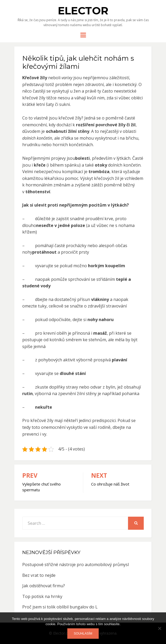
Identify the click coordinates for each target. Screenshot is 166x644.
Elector (83, 11)
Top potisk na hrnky (42, 596)
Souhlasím (83, 634)
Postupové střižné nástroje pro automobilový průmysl (76, 565)
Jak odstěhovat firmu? (44, 586)
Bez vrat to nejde (39, 575)
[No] (159, 628)
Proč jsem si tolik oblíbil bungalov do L (60, 607)
